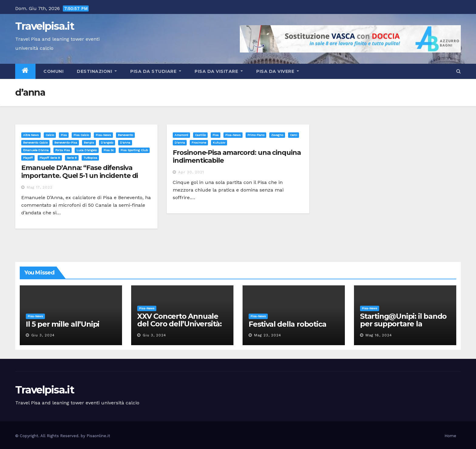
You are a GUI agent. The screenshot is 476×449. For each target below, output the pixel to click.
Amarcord (181, 135)
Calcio (50, 135)
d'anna (125, 143)
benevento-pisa (66, 143)
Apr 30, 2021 (191, 172)
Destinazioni (97, 71)
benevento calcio (35, 143)
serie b (72, 158)
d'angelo (107, 143)
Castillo (200, 135)
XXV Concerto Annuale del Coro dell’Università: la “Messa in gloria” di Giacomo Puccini (179, 328)
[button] (459, 71)
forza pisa (63, 150)
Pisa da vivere (278, 71)
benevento (125, 135)
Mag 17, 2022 (40, 187)
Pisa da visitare (219, 71)
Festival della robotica (287, 324)
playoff (28, 158)
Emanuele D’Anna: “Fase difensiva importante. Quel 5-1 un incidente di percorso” (80, 176)
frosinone (199, 143)
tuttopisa (90, 158)
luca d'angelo (87, 150)
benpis (89, 143)
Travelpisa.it (45, 26)
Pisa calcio (81, 135)
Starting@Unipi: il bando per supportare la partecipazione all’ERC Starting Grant (403, 328)
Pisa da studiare (156, 71)
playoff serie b (50, 158)
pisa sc (109, 150)
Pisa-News (103, 135)
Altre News (31, 135)
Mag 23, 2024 (268, 335)
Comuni (53, 71)
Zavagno (277, 135)
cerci (294, 135)
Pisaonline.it (98, 436)
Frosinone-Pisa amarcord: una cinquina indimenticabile (237, 156)
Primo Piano (256, 135)
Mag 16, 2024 (379, 335)
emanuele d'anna (36, 150)
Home (450, 436)
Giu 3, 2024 (43, 335)
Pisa (64, 135)
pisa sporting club (134, 150)
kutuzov (219, 143)
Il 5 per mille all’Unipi (63, 324)
